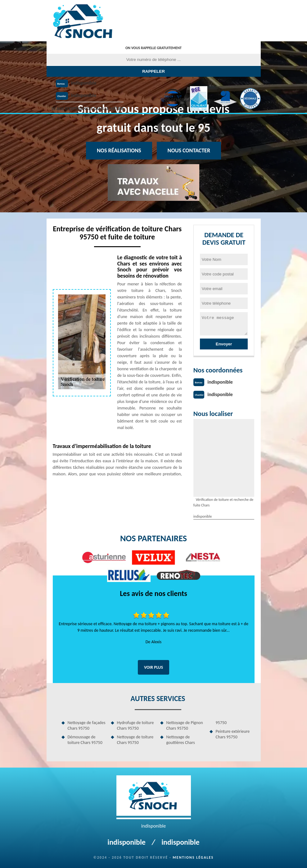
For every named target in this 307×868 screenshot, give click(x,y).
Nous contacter (189, 150)
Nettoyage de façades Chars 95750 (87, 725)
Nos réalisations (119, 150)
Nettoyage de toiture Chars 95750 (135, 740)
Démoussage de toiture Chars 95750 (85, 740)
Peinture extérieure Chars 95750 (233, 734)
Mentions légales (193, 857)
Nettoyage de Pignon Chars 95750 (185, 725)
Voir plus (153, 667)
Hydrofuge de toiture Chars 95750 (135, 725)
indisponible (84, 83)
